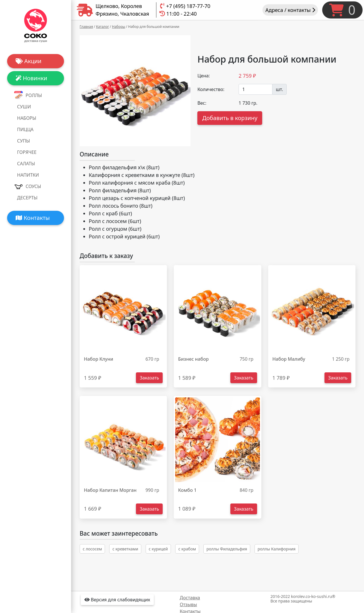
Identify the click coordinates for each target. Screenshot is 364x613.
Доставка (190, 598)
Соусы (33, 186)
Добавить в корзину (230, 118)
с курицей (158, 549)
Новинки (31, 78)
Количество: (211, 89)
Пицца (25, 129)
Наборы (27, 118)
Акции (29, 61)
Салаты (26, 164)
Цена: (204, 76)
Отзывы (188, 604)
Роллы (34, 95)
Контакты (33, 218)
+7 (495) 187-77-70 (188, 6)
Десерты (27, 198)
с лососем (92, 549)
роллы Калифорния (277, 549)
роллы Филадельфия (227, 549)
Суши (24, 107)
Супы (23, 141)
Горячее (27, 152)
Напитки (28, 175)
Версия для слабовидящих (117, 600)
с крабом (187, 549)
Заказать (149, 378)
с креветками (125, 549)
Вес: (202, 103)
